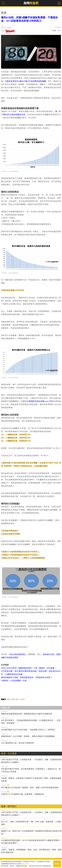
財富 (17, 699)
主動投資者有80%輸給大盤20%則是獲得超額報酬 (25, 81)
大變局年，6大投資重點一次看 (14, 681)
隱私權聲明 (25, 864)
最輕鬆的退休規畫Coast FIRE (41, 401)
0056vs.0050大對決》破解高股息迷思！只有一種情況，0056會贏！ (29, 668)
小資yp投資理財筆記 (17, 654)
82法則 (22, 699)
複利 (9, 699)
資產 (13, 699)
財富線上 (10, 32)
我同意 (57, 864)
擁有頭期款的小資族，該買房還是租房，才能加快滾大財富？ (27, 677)
